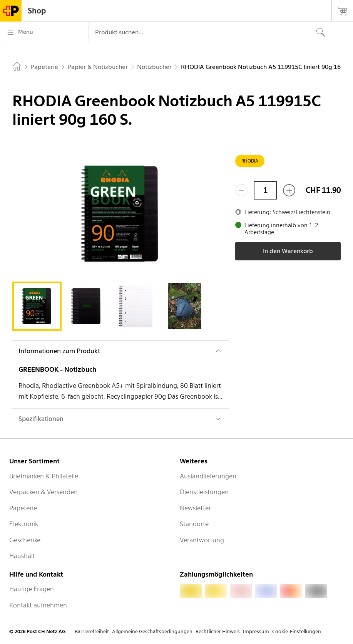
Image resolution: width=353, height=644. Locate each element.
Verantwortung (202, 540)
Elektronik (24, 524)
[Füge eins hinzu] (289, 190)
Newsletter (195, 508)
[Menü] (44, 32)
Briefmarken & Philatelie (44, 476)
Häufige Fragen (32, 589)
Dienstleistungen (204, 492)
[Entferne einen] (241, 190)
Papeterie (23, 508)
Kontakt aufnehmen (38, 605)
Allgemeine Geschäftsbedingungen (152, 631)
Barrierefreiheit (92, 631)
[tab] (37, 306)
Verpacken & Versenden (43, 492)
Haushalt (22, 556)
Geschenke (25, 540)
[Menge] (265, 190)
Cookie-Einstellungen (297, 631)
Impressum (256, 631)
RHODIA (250, 161)
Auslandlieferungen (208, 476)
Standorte (194, 524)
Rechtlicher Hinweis (218, 631)
